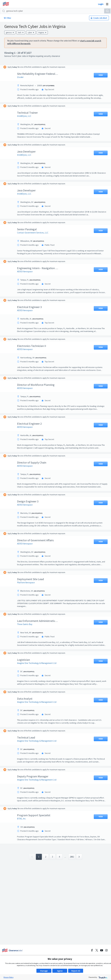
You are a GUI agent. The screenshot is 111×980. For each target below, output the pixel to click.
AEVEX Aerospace (27, 274)
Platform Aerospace (28, 597)
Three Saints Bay (27, 638)
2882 (72, 882)
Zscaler (22, 77)
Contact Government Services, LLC (35, 233)
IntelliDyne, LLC (26, 116)
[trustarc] (103, 977)
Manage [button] (44, 971)
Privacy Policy (9, 977)
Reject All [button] (76, 971)
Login (101, 4)
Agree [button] (60, 971)
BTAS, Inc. (24, 841)
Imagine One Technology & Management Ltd (39, 680)
